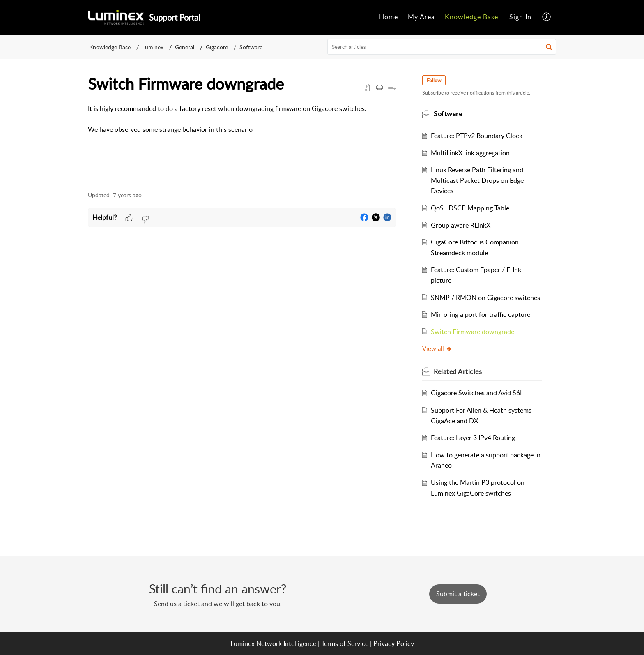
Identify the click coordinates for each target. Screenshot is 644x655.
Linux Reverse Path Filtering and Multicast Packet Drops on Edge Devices (477, 180)
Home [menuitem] (389, 17)
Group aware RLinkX (461, 225)
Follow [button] (434, 80)
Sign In (520, 17)
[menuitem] (389, 17)
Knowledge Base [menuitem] (471, 17)
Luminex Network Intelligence (273, 643)
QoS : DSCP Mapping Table (470, 208)
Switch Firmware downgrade (473, 332)
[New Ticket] (458, 594)
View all (437, 348)
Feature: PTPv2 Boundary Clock (477, 136)
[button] (549, 47)
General (185, 47)
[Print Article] (379, 88)
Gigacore (217, 47)
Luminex (153, 47)
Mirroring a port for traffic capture (481, 314)
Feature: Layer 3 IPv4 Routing (473, 438)
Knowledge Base (110, 47)
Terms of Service (345, 643)
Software (251, 47)
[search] (442, 47)
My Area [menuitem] (421, 17)
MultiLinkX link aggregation (470, 153)
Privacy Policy (394, 643)
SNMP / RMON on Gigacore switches (485, 298)
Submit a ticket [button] (458, 594)
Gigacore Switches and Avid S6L (477, 393)
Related (458, 371)
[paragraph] (242, 119)
